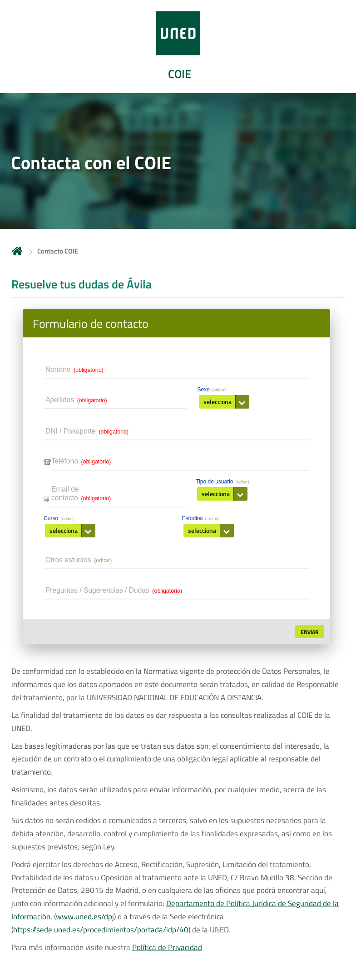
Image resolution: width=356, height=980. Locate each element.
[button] (224, 402)
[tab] (178, 46)
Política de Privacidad (167, 948)
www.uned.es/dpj (85, 917)
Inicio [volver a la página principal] (17, 251)
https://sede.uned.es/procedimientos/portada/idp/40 (101, 931)
